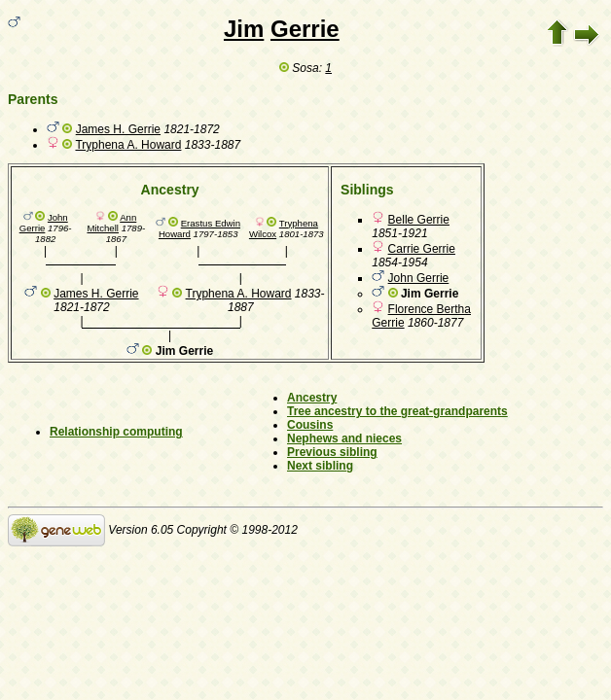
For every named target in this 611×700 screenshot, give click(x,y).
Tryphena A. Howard (128, 145)
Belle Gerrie (419, 220)
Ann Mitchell (111, 223)
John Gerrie (44, 223)
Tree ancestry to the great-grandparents (397, 411)
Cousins (310, 425)
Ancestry (312, 398)
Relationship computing (116, 432)
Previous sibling (332, 452)
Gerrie (305, 29)
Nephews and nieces (344, 438)
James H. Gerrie (118, 129)
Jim (244, 29)
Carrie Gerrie (422, 249)
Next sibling (320, 466)
